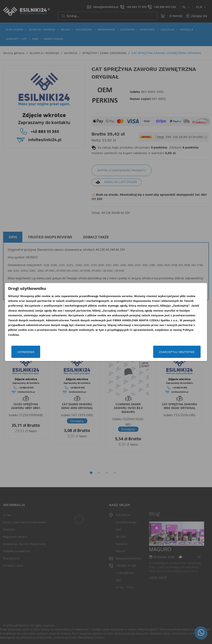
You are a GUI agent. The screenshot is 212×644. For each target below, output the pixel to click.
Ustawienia (26, 352)
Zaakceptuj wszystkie (177, 352)
